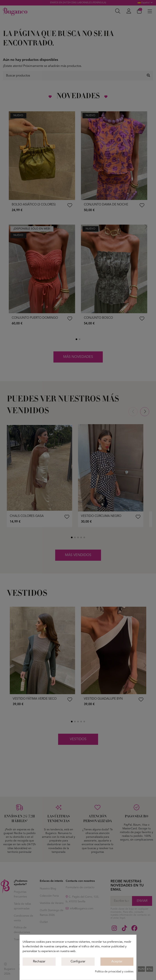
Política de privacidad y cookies (114, 972)
